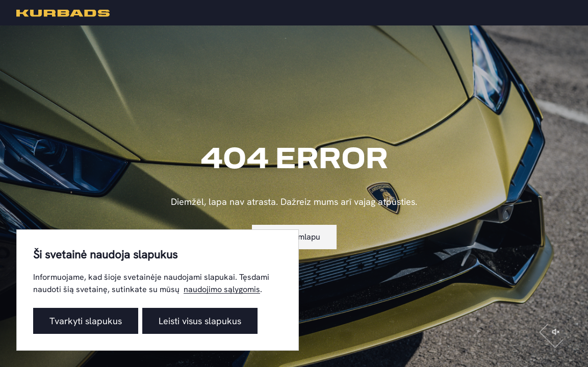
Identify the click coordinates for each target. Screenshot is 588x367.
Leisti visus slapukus (200, 321)
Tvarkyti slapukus (86, 321)
